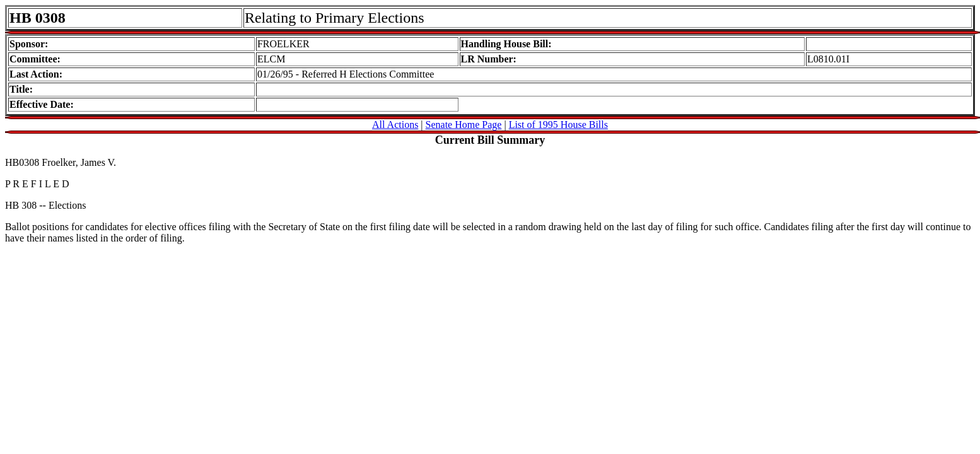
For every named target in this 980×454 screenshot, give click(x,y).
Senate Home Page (464, 125)
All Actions (395, 125)
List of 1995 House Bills (558, 125)
